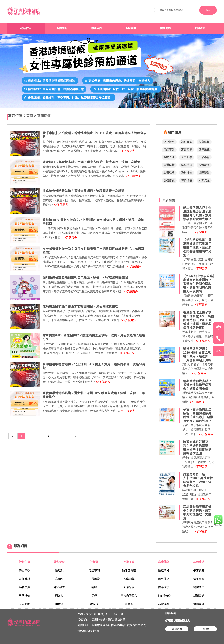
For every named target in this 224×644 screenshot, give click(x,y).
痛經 (94, 587)
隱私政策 (120, 620)
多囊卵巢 (129, 579)
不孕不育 (204, 157)
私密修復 (204, 142)
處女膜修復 (164, 596)
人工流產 (204, 180)
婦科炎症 (187, 180)
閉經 (94, 596)
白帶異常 (94, 579)
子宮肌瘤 (187, 157)
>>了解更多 (128, 151)
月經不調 (169, 150)
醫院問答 (165, 28)
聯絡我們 (96, 28)
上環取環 (169, 173)
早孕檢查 (187, 165)
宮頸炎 (59, 579)
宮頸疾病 (44, 116)
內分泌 (94, 562)
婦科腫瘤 (187, 142)
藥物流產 (169, 157)
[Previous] (12, 436)
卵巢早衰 (129, 587)
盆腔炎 (94, 604)
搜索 (208, 10)
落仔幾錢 (204, 150)
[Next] (76, 436)
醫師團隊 (131, 28)
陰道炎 (59, 570)
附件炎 (59, 604)
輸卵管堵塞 (129, 570)
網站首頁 (26, 28)
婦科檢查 (187, 173)
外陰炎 (129, 604)
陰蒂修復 (164, 587)
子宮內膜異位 (129, 596)
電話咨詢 (177, 629)
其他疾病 (199, 562)
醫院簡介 (62, 28)
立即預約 (205, 629)
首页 (30, 116)
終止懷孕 (169, 142)
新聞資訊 (200, 28)
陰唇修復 (169, 180)
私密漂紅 (164, 604)
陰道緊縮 (169, 165)
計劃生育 (24, 562)
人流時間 (204, 165)
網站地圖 (93, 631)
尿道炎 (59, 596)
